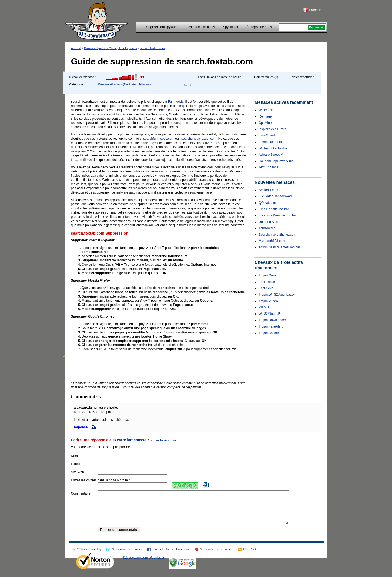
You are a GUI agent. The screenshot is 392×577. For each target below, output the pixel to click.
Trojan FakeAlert (271, 326)
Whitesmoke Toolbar (274, 148)
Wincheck (266, 110)
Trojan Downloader (272, 320)
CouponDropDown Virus (276, 161)
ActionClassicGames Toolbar (279, 247)
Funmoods (176, 102)
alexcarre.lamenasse (128, 440)
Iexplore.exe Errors (272, 129)
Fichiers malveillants (200, 27)
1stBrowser (267, 228)
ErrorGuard (267, 135)
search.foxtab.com (153, 48)
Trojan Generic (269, 275)
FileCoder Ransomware (276, 196)
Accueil (76, 48)
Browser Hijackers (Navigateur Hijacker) (110, 48)
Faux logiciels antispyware (159, 27)
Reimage (265, 116)
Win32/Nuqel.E (270, 314)
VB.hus (264, 307)
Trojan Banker (269, 333)
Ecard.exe (266, 288)
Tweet (187, 85)
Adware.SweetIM (271, 155)
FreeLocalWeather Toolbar (278, 215)
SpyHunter (231, 27)
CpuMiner (266, 123)
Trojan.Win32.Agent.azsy (277, 295)
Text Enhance (269, 167)
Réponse (85, 427)
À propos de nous (259, 27)
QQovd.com (267, 203)
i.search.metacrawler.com (198, 139)
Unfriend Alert (269, 222)
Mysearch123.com (272, 241)
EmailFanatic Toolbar (274, 209)
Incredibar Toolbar (272, 142)
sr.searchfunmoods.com (157, 139)
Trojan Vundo (268, 301)
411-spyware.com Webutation (144, 564)
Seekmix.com (269, 190)
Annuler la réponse (162, 440)
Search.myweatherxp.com (278, 235)
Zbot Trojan (267, 282)
